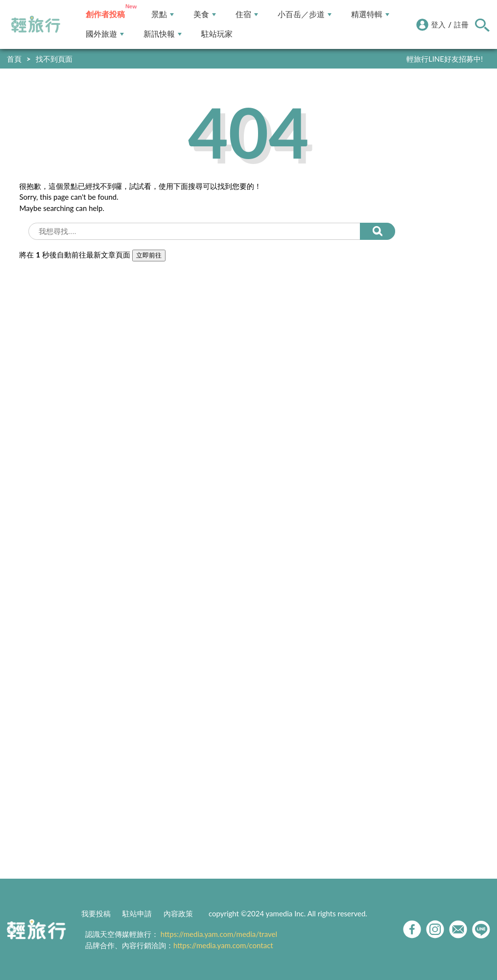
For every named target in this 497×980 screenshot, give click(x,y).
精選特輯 (370, 14)
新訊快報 (163, 34)
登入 (438, 24)
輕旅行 (36, 24)
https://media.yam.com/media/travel (219, 934)
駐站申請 (137, 913)
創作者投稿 (105, 14)
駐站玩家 (217, 34)
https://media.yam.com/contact (223, 945)
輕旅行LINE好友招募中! (445, 59)
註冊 (461, 24)
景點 (163, 14)
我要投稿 (96, 913)
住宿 (247, 14)
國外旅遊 (105, 34)
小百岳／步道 (305, 14)
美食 (205, 14)
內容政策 (178, 913)
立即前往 (149, 255)
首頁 (14, 59)
